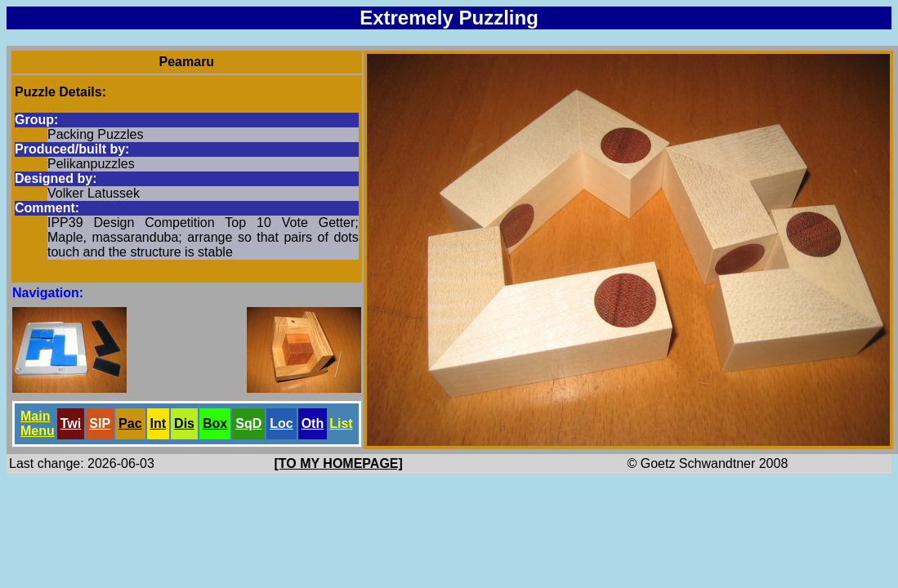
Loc (281, 423)
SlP (100, 423)
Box (215, 423)
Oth (313, 423)
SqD (248, 423)
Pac (130, 423)
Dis (184, 423)
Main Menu (38, 423)
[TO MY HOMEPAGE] (339, 463)
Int (159, 423)
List (341, 423)
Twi (71, 423)
